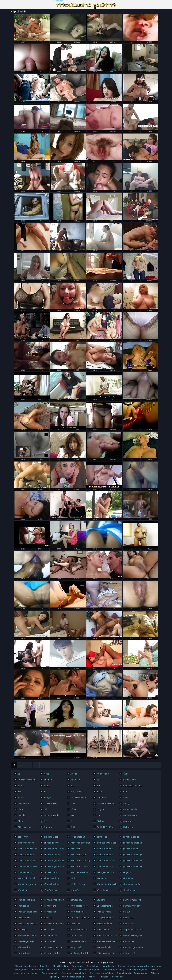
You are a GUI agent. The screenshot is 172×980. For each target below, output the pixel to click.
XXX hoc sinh (129, 953)
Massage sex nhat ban (80, 918)
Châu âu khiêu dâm (106, 803)
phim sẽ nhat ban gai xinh (132, 855)
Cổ (45, 809)
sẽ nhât (74, 878)
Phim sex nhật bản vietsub (27, 912)
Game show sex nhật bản (101, 973)
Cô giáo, (100, 809)
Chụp (20, 809)
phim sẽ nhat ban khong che (27, 867)
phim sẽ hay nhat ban (106, 843)
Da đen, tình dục (131, 809)
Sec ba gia (75, 924)
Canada (127, 798)
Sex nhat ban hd (104, 947)
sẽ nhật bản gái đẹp (27, 884)
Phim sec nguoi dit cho (27, 924)
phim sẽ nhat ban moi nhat (132, 867)
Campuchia (102, 798)
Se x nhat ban (69, 970)
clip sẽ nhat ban (51, 837)
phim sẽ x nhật (51, 872)
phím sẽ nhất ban (26, 855)
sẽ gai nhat (128, 872)
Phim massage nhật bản (106, 953)
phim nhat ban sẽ (26, 843)
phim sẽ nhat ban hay (27, 861)
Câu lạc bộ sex (51, 803)
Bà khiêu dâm (129, 780)
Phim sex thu (24, 947)
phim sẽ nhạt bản (78, 855)
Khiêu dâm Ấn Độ (105, 924)
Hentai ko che (108, 966)
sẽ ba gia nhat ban (105, 872)
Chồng (126, 803)
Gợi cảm (48, 827)
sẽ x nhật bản (103, 890)
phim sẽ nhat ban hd (132, 861)
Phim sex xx (129, 941)
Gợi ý (73, 827)
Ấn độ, (126, 774)
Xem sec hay (76, 900)
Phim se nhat (37, 970)
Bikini (99, 792)
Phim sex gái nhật (52, 953)
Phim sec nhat (77, 912)
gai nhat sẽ (102, 837)
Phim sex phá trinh (26, 900)
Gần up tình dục (130, 815)
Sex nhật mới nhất (105, 906)
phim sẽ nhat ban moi (106, 867)
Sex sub (127, 912)
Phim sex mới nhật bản (27, 935)
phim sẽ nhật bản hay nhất (106, 861)
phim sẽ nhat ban (105, 855)
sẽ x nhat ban (129, 890)
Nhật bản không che (132, 935)
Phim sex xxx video (79, 906)
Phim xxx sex (129, 918)
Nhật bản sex (53, 970)
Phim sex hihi (24, 918)
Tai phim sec (77, 966)
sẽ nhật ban (102, 878)
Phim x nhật (129, 924)
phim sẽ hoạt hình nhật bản (27, 849)
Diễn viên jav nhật (26, 941)
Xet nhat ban (76, 935)
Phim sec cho (50, 906)
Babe (46, 786)
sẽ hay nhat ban (51, 878)
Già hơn (100, 821)
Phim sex (104, 977)
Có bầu (74, 809)
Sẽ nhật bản (58, 1)
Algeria (74, 774)
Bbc (20, 792)
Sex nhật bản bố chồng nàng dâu (132, 973)
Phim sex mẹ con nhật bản (132, 900)
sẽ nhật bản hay (78, 884)
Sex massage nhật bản (90, 970)
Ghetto (21, 821)
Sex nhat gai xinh (50, 973)
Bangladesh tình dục (132, 786)
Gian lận (127, 821)
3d (19, 774)
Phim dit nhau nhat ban (106, 935)
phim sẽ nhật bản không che (53, 867)
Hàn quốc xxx (24, 953)
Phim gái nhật (103, 930)
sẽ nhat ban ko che (132, 884)
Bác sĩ (73, 786)
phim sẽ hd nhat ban (132, 843)
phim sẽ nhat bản (52, 855)
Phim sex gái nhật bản (137, 970)
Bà (98, 780)
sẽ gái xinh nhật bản (27, 878)
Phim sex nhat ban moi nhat (106, 941)
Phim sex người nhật (113, 970)
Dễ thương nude (51, 815)
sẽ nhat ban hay (51, 884)
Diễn (72, 815)
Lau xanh (101, 900)
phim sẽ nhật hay (26, 872)
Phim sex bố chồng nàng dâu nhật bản (136, 966)
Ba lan (21, 786)
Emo (99, 815)
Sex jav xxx (49, 930)
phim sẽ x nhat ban (79, 872)
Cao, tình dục (24, 803)
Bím (125, 792)
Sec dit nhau (92, 966)
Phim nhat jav (50, 935)
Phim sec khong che (53, 947)
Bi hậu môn (76, 792)
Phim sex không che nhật (53, 900)
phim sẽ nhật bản (105, 849)
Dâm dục (22, 815)
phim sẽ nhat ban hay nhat (80, 861)
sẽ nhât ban (129, 878)
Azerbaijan (75, 780)
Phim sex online (104, 912)
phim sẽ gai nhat (52, 843)
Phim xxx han (50, 912)
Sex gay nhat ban (105, 918)
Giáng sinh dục (25, 827)
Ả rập (47, 774)
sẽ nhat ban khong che (106, 884)
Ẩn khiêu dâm (103, 774)
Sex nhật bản (50, 941)
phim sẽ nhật (76, 849)
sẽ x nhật (75, 890)
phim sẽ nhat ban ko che (80, 867)
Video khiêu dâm (78, 941)
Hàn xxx (48, 918)
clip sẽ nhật (23, 837)
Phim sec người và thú (132, 947)
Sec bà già (22, 930)
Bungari (48, 798)
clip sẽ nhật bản (78, 837)
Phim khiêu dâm (60, 966)
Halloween (128, 827)
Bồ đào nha (23, 798)
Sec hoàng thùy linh (79, 953)
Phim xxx (92, 977)
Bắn (99, 786)
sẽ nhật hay (23, 890)
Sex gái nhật (76, 947)
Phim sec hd (23, 906)
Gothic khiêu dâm (105, 827)
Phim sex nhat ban (79, 930)
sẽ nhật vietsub (51, 890)
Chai (73, 803)
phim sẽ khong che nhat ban (53, 849)
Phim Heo (45, 966)
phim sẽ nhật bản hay (53, 861)
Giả (46, 821)
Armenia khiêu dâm (27, 780)
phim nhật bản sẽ (131, 837)
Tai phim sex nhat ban (132, 930)
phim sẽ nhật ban (131, 849)
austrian (48, 780)
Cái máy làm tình (78, 798)
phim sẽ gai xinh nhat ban (80, 843)
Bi (45, 792)
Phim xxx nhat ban (132, 906)
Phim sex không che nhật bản (53, 924)
